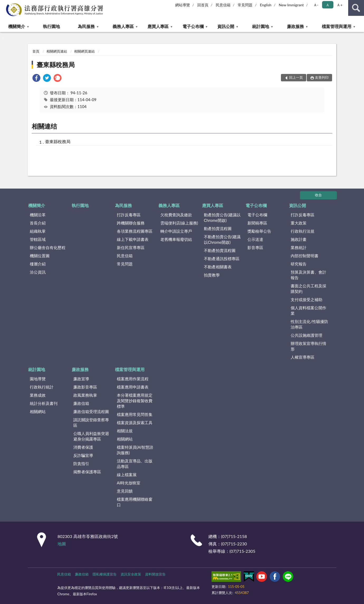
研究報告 (299, 264)
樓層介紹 (38, 264)
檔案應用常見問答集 (135, 414)
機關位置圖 (40, 256)
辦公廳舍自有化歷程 (48, 247)
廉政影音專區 (85, 387)
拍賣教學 (212, 275)
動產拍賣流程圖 (218, 228)
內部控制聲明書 (305, 256)
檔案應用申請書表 (133, 387)
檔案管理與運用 (337, 26)
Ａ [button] (328, 5)
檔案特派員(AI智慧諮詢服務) (135, 450)
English (266, 5)
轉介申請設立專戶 (176, 231)
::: (4, 4)
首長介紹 (38, 223)
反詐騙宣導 (83, 455)
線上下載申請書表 (133, 239)
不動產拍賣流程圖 (220, 250)
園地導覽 (38, 379)
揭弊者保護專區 (87, 472)
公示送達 (255, 239)
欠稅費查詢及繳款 (176, 215)
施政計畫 (299, 239)
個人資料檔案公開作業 (308, 310)
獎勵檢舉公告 (259, 231)
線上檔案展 (127, 475)
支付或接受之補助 (306, 299)
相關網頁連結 (57, 51)
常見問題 (245, 5)
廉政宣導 (81, 379)
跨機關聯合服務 (131, 223)
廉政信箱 (81, 403)
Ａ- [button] (316, 5)
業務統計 (299, 247)
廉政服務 (295, 26)
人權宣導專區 (303, 357)
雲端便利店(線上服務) (179, 223)
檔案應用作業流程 (133, 379)
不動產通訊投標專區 (222, 259)
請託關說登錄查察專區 (91, 422)
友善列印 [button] (322, 77)
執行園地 (51, 26)
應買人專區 (158, 26)
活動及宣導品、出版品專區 (135, 464)
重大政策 (299, 223)
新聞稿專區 (257, 223)
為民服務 (86, 26)
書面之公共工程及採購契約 (308, 289)
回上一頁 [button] (296, 77)
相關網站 (38, 411)
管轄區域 (38, 239)
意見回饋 (125, 491)
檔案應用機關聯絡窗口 (135, 502)
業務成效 (38, 395)
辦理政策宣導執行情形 (308, 346)
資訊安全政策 (131, 574)
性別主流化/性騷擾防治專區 (309, 324)
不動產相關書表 (218, 267)
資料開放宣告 (155, 574)
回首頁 (203, 5)
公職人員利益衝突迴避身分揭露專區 (91, 436)
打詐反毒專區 (129, 215)
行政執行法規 (303, 231)
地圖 (62, 544)
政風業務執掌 (85, 395)
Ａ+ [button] (339, 5)
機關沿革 (38, 215)
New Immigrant (291, 5)
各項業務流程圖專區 (135, 231)
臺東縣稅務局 (56, 65)
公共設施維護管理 (306, 335)
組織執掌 (38, 231)
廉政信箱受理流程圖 (91, 411)
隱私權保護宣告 (105, 574)
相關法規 (125, 431)
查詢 (356, 8)
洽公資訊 (38, 272)
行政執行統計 (42, 387)
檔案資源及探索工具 (135, 423)
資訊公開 (226, 26)
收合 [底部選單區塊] (318, 195)
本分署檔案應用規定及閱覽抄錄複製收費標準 (135, 401)
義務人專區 (123, 26)
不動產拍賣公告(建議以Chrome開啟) (222, 239)
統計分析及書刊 (44, 403)
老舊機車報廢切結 (176, 239)
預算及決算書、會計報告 (308, 275)
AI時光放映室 (129, 483)
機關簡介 (17, 26)
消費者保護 (83, 447)
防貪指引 (81, 463)
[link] (36, 79)
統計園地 (261, 26)
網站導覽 (183, 5)
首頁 (36, 51)
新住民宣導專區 (131, 247)
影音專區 (255, 247)
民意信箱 (223, 5)
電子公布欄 (193, 26)
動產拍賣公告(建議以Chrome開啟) (222, 217)
